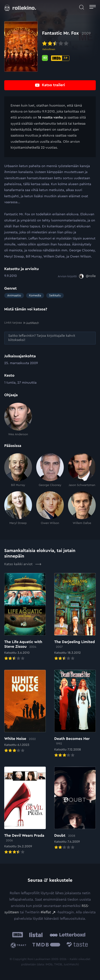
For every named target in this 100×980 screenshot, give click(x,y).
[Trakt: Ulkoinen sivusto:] (19, 945)
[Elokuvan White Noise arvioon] (25, 712)
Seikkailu (55, 296)
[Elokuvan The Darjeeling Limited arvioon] (75, 617)
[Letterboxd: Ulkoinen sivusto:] (67, 935)
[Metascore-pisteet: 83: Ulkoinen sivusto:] (45, 58)
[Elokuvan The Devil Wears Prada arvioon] (25, 811)
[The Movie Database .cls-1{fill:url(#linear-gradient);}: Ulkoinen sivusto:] (46, 945)
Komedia (35, 296)
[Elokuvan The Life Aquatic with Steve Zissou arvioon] (25, 617)
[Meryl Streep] (18, 508)
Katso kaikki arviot (23, 564)
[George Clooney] (50, 470)
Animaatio (14, 296)
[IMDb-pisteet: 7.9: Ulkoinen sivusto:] (60, 58)
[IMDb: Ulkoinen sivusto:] (18, 935)
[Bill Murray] (18, 470)
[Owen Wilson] (50, 508)
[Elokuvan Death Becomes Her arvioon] (75, 714)
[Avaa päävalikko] (93, 7)
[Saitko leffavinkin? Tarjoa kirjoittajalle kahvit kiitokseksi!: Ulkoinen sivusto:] (50, 338)
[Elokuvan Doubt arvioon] (75, 808)
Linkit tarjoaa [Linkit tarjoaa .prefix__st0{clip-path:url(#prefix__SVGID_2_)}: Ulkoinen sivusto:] (22, 323)
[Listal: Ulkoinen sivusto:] (35, 935)
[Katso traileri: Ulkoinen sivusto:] (50, 85)
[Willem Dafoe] (82, 508)
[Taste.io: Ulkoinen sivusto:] (77, 945)
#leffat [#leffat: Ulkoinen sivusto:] (46, 912)
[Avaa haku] (82, 7)
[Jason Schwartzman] (82, 470)
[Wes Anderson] (18, 420)
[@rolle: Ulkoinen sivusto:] (87, 276)
